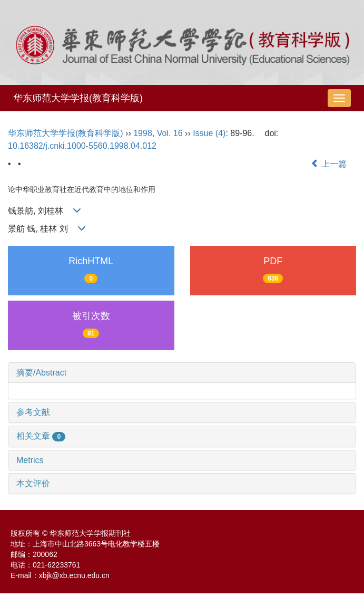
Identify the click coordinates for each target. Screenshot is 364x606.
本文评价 (33, 483)
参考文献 (33, 412)
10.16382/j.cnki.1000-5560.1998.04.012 (82, 146)
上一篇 (329, 164)
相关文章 (41, 436)
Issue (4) (209, 133)
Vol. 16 (170, 133)
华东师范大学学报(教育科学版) (78, 98)
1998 (143, 133)
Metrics (30, 460)
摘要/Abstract (41, 373)
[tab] (182, 373)
